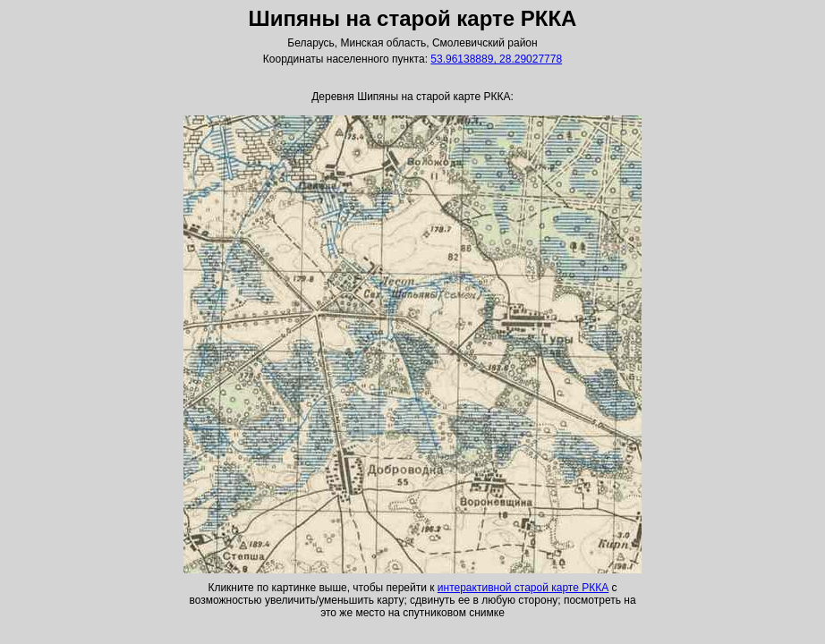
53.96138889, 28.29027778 (496, 59)
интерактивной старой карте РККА (523, 588)
